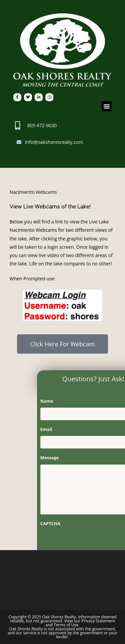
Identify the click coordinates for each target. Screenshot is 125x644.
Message (72, 458)
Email (69, 429)
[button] (107, 106)
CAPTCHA (71, 524)
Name (70, 401)
